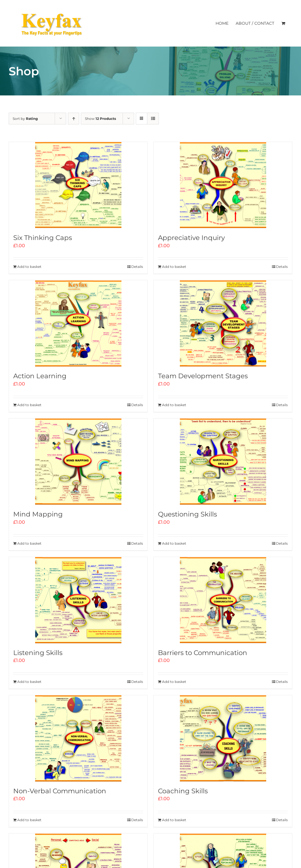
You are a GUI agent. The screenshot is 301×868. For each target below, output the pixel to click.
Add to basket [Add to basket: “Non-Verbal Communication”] (29, 820)
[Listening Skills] (78, 600)
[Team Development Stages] (223, 323)
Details (137, 267)
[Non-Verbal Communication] (78, 738)
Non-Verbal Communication (60, 791)
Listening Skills (38, 653)
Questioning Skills (187, 514)
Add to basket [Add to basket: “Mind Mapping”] (29, 543)
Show (100, 119)
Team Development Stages (203, 376)
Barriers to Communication (203, 653)
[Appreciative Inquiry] (223, 185)
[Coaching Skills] (223, 738)
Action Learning (40, 376)
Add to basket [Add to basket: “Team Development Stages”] (174, 405)
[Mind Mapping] (78, 462)
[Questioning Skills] (223, 462)
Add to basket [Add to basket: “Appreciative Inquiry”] (174, 267)
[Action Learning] (78, 323)
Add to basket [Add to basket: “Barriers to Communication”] (174, 682)
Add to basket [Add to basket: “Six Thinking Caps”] (29, 267)
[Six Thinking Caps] (78, 185)
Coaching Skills (183, 791)
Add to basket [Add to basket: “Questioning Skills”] (174, 543)
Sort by (25, 119)
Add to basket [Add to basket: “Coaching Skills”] (174, 820)
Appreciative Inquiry (191, 238)
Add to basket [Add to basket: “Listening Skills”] (29, 682)
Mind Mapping (38, 514)
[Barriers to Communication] (223, 600)
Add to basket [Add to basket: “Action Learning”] (29, 405)
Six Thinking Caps (43, 238)
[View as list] (153, 119)
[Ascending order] (74, 119)
